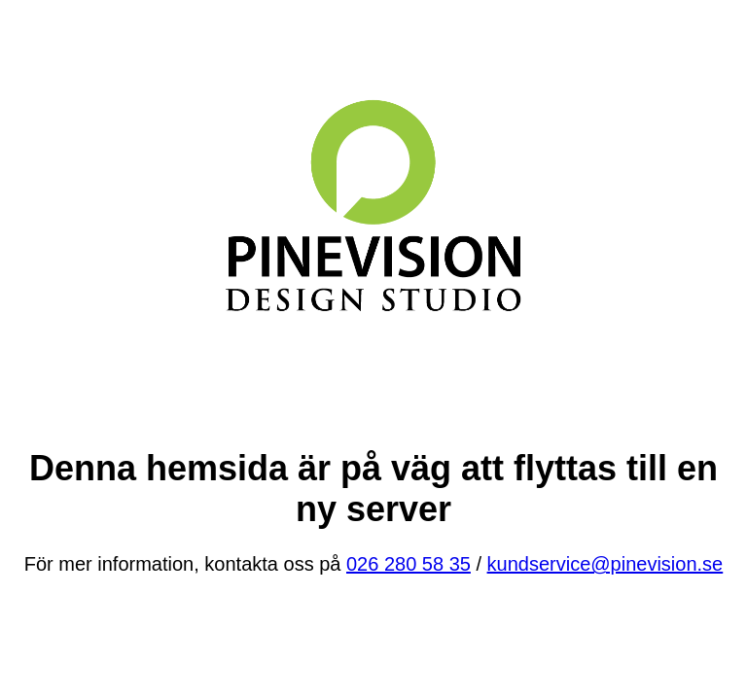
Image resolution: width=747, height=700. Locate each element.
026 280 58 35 (409, 564)
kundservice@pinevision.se (605, 564)
